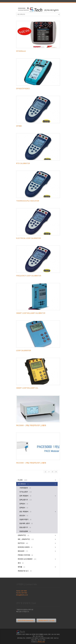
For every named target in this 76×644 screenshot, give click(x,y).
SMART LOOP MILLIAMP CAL (27, 388)
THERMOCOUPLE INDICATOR (28, 201)
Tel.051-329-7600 (21, 591)
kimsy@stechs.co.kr (22, 595)
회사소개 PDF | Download (26, 620)
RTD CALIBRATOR (23, 163)
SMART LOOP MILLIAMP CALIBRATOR (31, 313)
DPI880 (19, 126)
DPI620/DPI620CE (23, 88)
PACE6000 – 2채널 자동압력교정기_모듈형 (31, 425)
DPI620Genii (21, 51)
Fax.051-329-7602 (22, 593)
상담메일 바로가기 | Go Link (46, 620)
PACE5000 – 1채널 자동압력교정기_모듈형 (31, 463)
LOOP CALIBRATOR (24, 350)
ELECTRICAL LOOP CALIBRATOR (28, 238)
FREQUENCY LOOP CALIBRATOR (29, 276)
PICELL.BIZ (41, 642)
